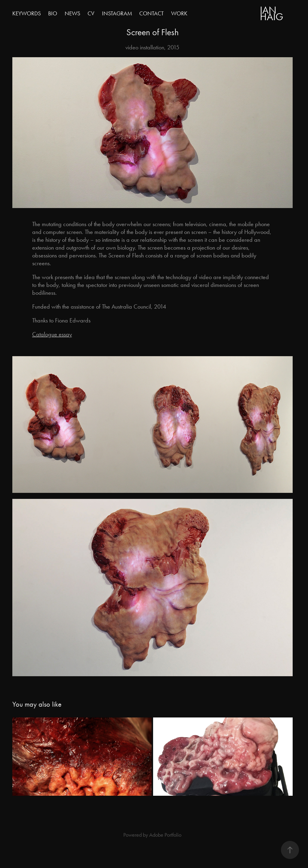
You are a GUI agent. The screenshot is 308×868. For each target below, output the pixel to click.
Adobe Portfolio (165, 835)
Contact (151, 13)
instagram (117, 13)
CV (91, 13)
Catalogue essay (52, 334)
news (72, 13)
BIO (53, 13)
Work (179, 13)
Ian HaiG (272, 14)
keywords (27, 13)
